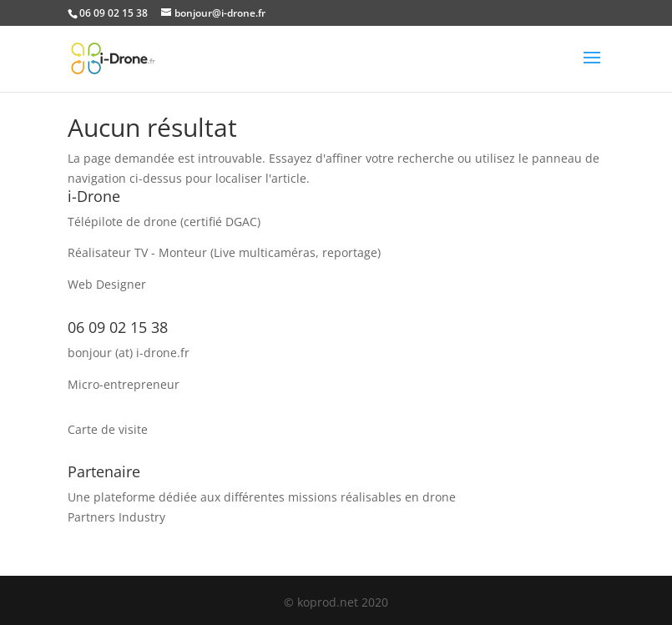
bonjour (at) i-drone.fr (129, 353)
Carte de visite (108, 429)
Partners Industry (116, 517)
